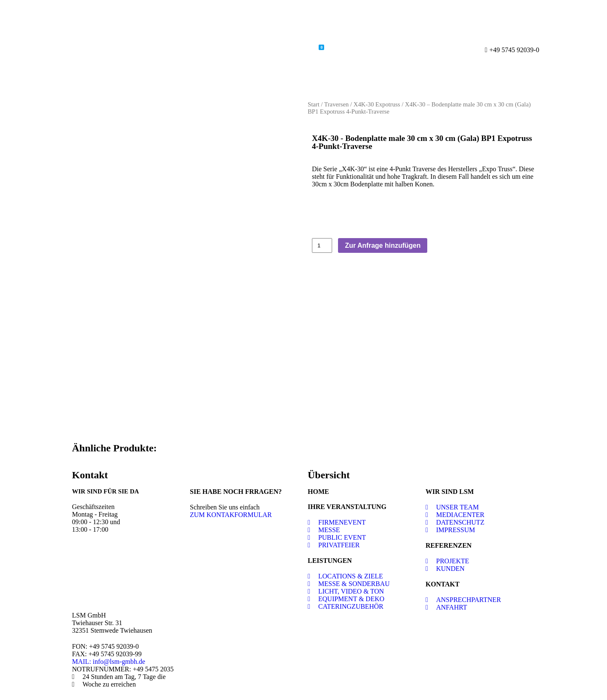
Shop (261, 50)
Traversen (336, 104)
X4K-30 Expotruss (377, 104)
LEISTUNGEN (330, 561)
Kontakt (347, 50)
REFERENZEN (449, 545)
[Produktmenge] (322, 246)
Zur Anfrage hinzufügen (383, 245)
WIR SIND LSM (450, 492)
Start (314, 104)
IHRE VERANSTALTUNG (347, 507)
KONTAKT (443, 584)
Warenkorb (301, 49)
